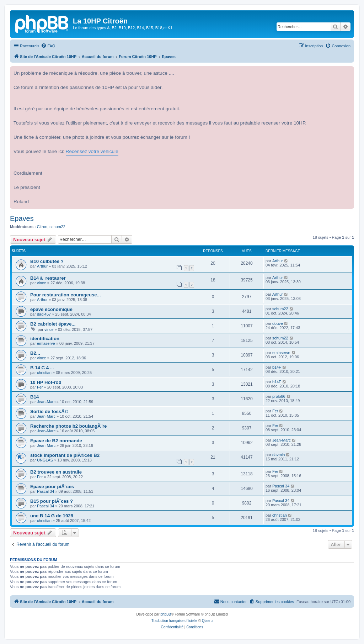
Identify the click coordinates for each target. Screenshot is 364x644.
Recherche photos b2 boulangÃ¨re (68, 426)
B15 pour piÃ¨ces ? (52, 501)
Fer (40, 387)
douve (278, 323)
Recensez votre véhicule (92, 151)
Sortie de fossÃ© (49, 411)
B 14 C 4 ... (42, 368)
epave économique (51, 309)
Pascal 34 (45, 491)
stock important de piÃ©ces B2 (65, 455)
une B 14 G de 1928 (52, 516)
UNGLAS (45, 460)
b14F (277, 367)
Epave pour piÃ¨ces (52, 487)
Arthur (42, 266)
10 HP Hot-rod (46, 382)
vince (42, 283)
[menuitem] (48, 46)
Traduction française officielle (174, 621)
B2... (35, 353)
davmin (279, 455)
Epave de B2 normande (56, 441)
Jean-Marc (46, 402)
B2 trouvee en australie (56, 472)
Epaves (22, 218)
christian (44, 373)
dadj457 (44, 314)
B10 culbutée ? (47, 261)
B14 (34, 397)
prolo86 (279, 396)
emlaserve (46, 343)
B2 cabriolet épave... (53, 324)
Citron (42, 227)
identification (45, 339)
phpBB (166, 614)
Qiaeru (207, 621)
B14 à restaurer (48, 278)
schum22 (57, 227)
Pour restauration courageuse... (66, 295)
